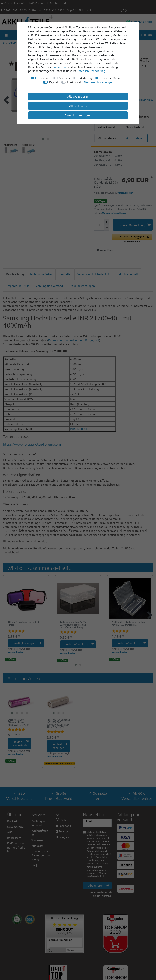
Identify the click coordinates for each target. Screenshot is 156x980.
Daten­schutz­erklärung (91, 71)
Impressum (60, 67)
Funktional (74, 82)
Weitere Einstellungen (99, 82)
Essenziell (44, 78)
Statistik (65, 78)
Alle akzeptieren (78, 96)
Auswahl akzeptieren (78, 115)
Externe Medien (112, 78)
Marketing (86, 78)
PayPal (54, 82)
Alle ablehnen (78, 106)
